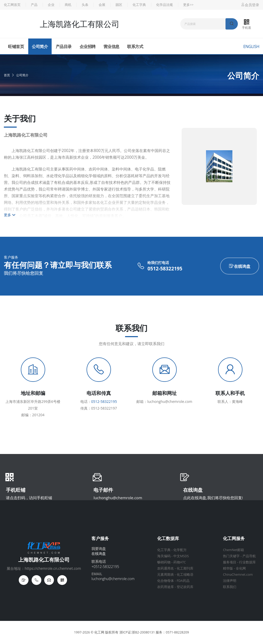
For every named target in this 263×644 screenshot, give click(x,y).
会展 (102, 5)
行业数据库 (247, 562)
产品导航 (249, 556)
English (251, 46)
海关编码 (164, 556)
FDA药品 (183, 581)
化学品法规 (165, 5)
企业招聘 (88, 46)
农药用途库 (166, 587)
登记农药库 (185, 587)
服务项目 (230, 562)
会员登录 (250, 5)
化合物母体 (166, 581)
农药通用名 (166, 568)
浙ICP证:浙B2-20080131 (137, 632)
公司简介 (40, 46)
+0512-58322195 (105, 567)
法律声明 (230, 581)
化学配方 (180, 550)
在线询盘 (240, 266)
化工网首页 (12, 5)
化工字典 (139, 5)
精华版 (228, 568)
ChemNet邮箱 (233, 550)
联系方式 (135, 46)
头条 (85, 5)
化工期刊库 (185, 568)
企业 (51, 5)
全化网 (241, 568)
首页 (7, 75)
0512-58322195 (165, 269)
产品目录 (64, 46)
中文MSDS (181, 556)
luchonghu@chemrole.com (118, 498)
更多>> (188, 5)
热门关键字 (231, 556)
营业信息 (111, 46)
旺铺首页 (16, 46)
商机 (68, 5)
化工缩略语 (185, 575)
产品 (34, 5)
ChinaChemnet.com (238, 575)
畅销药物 (164, 562)
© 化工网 (97, 632)
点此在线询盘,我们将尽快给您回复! (213, 498)
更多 (10, 215)
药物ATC (180, 562)
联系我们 (230, 587)
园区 (119, 5)
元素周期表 (166, 575)
